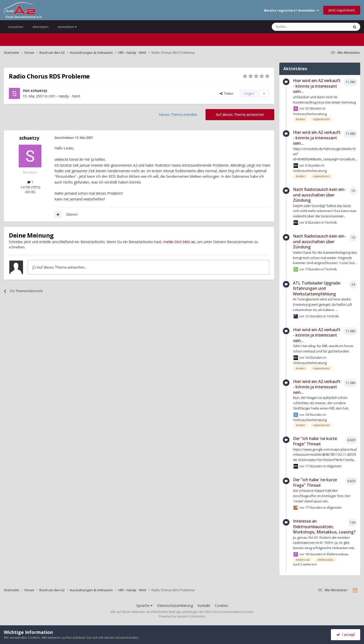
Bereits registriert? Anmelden (291, 10)
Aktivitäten (40, 27)
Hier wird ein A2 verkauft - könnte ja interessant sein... (317, 86)
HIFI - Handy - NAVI (64, 96)
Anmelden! (67, 27)
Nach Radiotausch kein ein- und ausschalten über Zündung (319, 195)
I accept (346, 635)
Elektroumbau (338, 554)
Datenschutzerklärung (175, 606)
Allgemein (334, 466)
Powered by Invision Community (182, 616)
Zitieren (72, 214)
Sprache (144, 606)
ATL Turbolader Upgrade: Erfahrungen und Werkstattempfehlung (317, 288)
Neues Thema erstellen (178, 114)
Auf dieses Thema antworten (240, 114)
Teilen (226, 93)
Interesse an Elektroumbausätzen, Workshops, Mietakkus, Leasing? (324, 526)
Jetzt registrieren (342, 10)
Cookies (221, 606)
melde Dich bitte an (179, 242)
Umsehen (16, 27)
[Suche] (295, 27)
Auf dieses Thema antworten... (60, 267)
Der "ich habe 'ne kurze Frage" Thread (315, 441)
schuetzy (39, 91)
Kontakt (204, 606)
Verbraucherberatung (310, 114)
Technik (331, 222)
